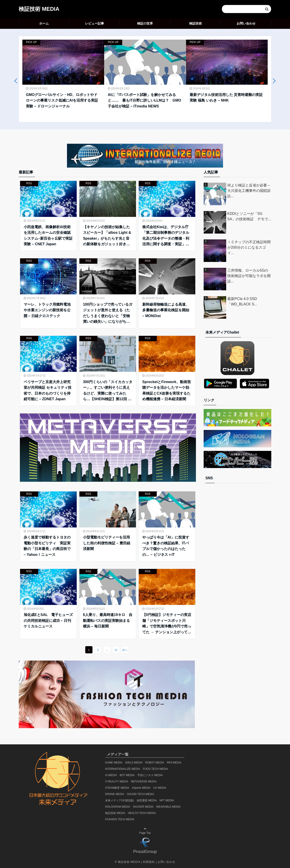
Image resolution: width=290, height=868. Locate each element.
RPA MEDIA (174, 763)
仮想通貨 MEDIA (147, 800)
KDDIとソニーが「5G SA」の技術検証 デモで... (249, 216)
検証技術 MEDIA (39, 9)
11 (116, 650)
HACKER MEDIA (143, 807)
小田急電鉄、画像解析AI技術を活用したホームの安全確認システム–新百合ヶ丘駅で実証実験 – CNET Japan (48, 236)
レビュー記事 (94, 23)
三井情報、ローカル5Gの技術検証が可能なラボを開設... (249, 276)
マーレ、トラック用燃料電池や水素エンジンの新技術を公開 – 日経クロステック (47, 310)
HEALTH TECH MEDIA (142, 813)
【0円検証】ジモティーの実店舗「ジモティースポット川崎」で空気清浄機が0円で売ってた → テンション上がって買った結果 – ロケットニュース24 (167, 624)
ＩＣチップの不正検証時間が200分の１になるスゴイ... (249, 247)
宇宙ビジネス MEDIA (150, 775)
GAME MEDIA (114, 763)
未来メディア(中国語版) (120, 800)
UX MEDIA (160, 788)
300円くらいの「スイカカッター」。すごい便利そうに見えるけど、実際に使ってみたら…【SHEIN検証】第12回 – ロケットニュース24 (108, 391)
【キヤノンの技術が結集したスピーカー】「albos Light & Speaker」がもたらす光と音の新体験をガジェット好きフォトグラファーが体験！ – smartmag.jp (107, 236)
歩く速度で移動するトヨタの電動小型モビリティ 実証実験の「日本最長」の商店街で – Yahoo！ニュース (47, 546)
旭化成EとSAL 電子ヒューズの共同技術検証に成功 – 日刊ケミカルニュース (48, 620)
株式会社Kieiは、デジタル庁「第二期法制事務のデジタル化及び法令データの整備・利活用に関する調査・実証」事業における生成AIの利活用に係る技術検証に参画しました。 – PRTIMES (166, 236)
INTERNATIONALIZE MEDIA (123, 769)
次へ (125, 650)
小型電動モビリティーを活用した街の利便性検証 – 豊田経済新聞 (107, 543)
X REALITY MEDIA (117, 782)
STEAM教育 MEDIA (117, 788)
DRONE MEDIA (115, 794)
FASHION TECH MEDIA (120, 819)
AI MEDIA (111, 775)
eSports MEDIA (141, 788)
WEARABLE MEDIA (168, 807)
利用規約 (149, 862)
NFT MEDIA (167, 800)
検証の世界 (145, 23)
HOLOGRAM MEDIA (118, 807)
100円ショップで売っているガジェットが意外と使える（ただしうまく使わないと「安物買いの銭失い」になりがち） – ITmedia (108, 314)
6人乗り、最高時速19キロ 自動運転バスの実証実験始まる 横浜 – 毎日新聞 (108, 620)
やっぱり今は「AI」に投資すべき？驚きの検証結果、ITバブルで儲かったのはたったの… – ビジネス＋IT (166, 546)
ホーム (44, 23)
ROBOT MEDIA (155, 763)
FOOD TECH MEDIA (155, 769)
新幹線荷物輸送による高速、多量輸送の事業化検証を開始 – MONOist (166, 310)
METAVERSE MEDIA (144, 782)
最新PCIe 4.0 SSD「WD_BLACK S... (242, 301)
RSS (29, 183)
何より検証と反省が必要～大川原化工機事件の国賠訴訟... (249, 191)
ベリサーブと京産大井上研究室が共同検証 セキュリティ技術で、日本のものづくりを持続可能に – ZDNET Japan (48, 391)
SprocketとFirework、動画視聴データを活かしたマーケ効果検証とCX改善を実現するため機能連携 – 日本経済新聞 (167, 391)
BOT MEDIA (127, 775)
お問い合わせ (246, 23)
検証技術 (196, 23)
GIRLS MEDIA (134, 763)
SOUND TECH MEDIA (140, 794)
